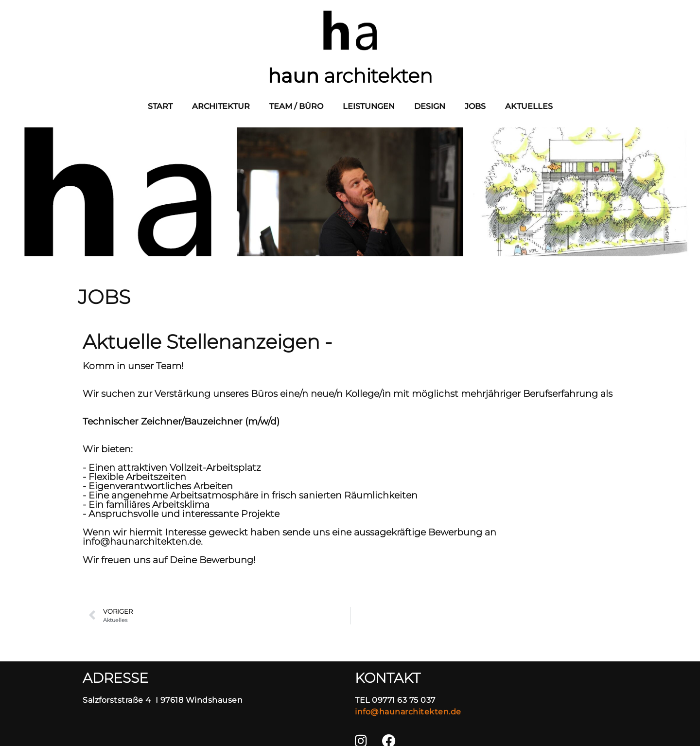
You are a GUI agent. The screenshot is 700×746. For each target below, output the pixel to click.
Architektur (221, 106)
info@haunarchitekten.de (408, 712)
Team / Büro (296, 106)
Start (160, 106)
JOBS (475, 106)
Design (430, 106)
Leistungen (369, 106)
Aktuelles (529, 106)
